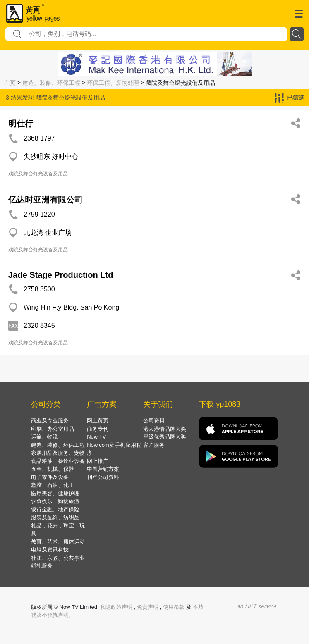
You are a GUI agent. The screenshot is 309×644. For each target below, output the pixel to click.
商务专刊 (98, 429)
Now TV (96, 437)
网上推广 (98, 461)
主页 (10, 83)
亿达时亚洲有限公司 (46, 200)
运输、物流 (44, 437)
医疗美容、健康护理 (55, 493)
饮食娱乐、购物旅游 (55, 501)
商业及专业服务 (50, 421)
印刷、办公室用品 (53, 429)
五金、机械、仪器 (53, 469)
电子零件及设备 (50, 477)
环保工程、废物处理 (113, 83)
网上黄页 (98, 421)
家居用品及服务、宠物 (58, 453)
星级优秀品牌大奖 (165, 437)
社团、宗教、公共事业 (58, 558)
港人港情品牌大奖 (165, 429)
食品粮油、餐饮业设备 (58, 461)
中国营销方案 (103, 469)
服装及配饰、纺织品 (55, 517)
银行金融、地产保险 (55, 509)
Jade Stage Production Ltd (61, 275)
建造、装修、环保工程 (51, 83)
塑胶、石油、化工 (53, 485)
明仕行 (21, 124)
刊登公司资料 (103, 477)
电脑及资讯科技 (50, 550)
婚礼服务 (42, 566)
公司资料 (154, 421)
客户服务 (154, 445)
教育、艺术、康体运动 (58, 542)
